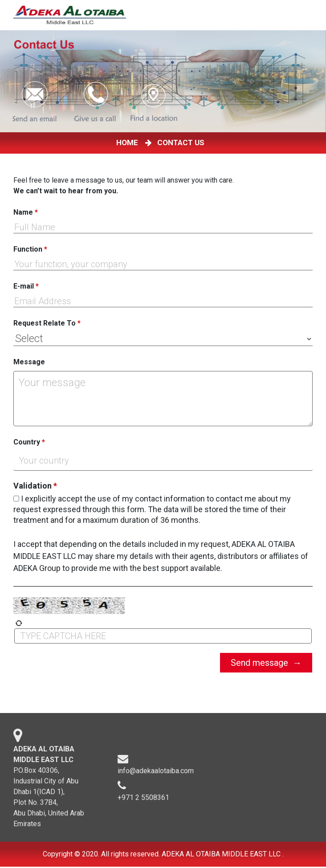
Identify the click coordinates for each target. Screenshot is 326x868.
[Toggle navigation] (312, 15)
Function (30, 249)
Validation (35, 486)
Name (26, 212)
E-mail (26, 286)
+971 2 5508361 (143, 801)
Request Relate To (47, 323)
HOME (129, 143)
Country (29, 442)
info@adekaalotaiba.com (156, 774)
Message (29, 362)
